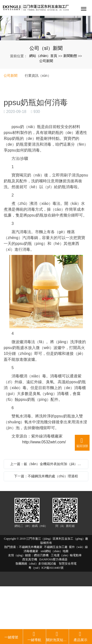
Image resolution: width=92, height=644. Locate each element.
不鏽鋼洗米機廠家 (31, 547)
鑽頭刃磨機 (41, 555)
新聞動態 (70, 56)
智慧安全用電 (67, 564)
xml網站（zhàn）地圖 (54, 551)
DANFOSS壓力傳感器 (53, 559)
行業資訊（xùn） (38, 76)
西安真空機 (30, 559)
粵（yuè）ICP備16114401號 (46, 568)
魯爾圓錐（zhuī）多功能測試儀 (36, 564)
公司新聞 (46, 61)
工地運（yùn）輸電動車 (66, 555)
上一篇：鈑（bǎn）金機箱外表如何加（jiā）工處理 (47, 464)
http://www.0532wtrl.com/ (41, 442)
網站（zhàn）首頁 (43, 56)
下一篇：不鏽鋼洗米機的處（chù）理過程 (46, 476)
